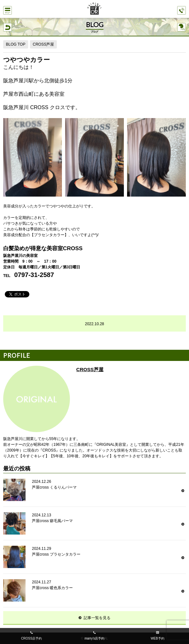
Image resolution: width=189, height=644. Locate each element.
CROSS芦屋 (43, 44)
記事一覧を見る (97, 618)
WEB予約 (158, 638)
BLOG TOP (16, 44)
